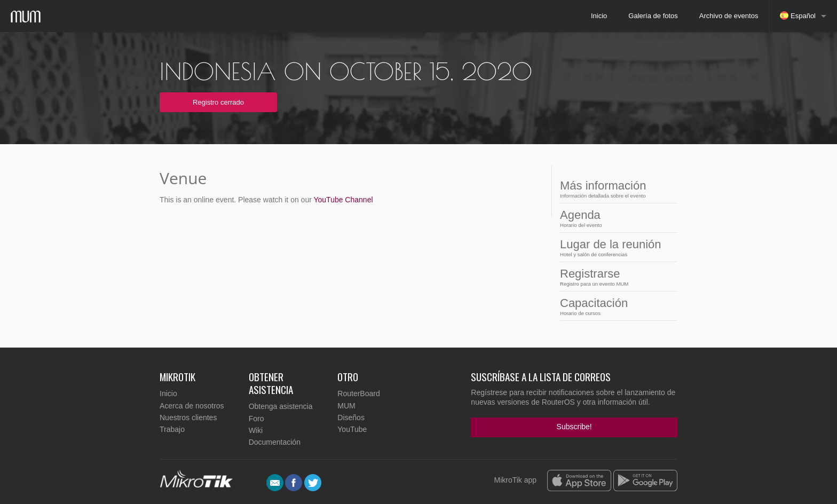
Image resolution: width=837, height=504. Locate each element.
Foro (256, 419)
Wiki (256, 430)
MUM (346, 406)
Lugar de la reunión (615, 247)
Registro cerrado (218, 102)
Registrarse (615, 277)
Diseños (351, 418)
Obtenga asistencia (281, 406)
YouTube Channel (343, 200)
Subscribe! (574, 427)
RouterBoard (358, 393)
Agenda (615, 218)
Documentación (275, 442)
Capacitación (615, 306)
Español (798, 15)
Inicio (599, 16)
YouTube (352, 429)
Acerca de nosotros (192, 406)
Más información (615, 189)
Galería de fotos (653, 16)
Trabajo (172, 429)
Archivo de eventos (729, 16)
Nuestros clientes (188, 418)
